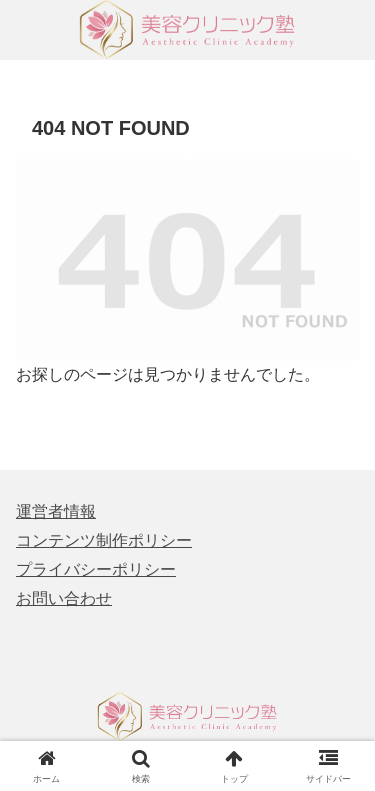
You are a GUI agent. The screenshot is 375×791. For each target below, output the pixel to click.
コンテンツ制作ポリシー (104, 540)
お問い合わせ (64, 598)
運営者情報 (56, 511)
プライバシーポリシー (96, 569)
